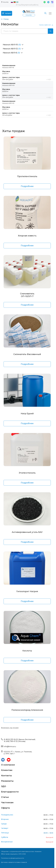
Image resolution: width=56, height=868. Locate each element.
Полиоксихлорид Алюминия (27, 710)
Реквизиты (7, 781)
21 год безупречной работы (27, 5)
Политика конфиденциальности (13, 858)
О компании (8, 765)
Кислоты (27, 651)
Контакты (7, 776)
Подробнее (27, 186)
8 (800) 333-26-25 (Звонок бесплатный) (20, 739)
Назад (5, 19)
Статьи (5, 797)
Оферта (5, 808)
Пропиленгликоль (27, 176)
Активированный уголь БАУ (27, 532)
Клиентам (7, 770)
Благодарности (10, 792)
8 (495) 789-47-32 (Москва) (15, 741)
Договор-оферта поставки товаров (14, 862)
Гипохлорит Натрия (27, 591)
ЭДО (4, 786)
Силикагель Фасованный (27, 354)
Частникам (7, 803)
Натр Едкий (27, 414)
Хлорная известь (27, 236)
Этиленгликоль (27, 473)
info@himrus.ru (10, 747)
